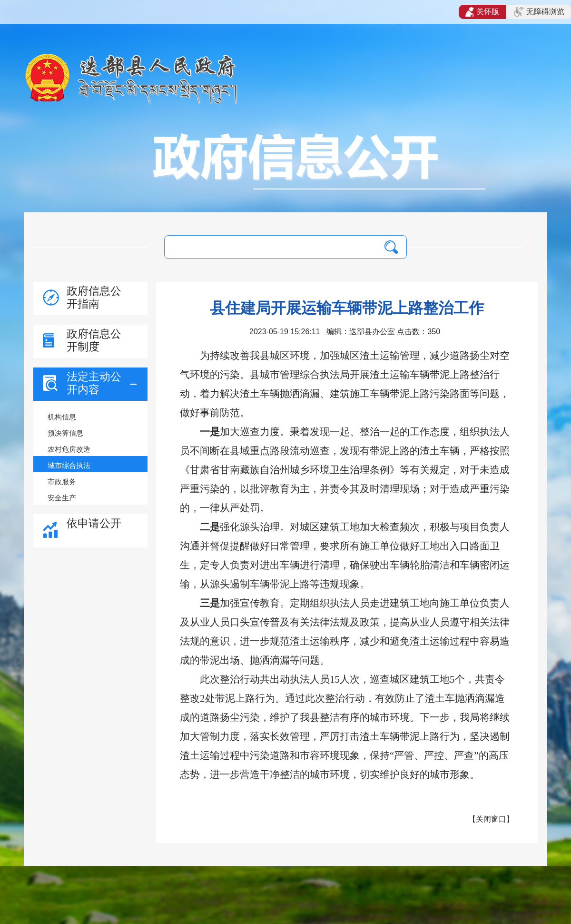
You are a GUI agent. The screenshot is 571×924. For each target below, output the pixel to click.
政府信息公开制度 (94, 340)
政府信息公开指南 (94, 297)
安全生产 (62, 498)
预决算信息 (65, 433)
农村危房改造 (69, 449)
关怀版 (482, 12)
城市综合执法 (69, 465)
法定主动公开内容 (94, 383)
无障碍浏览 (539, 12)
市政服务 (62, 482)
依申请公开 (94, 523)
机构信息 (62, 417)
